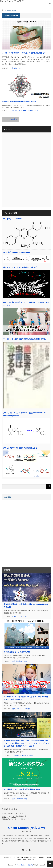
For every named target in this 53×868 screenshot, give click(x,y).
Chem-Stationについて (9, 857)
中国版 (25, 859)
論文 (26, 616)
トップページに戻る (10, 119)
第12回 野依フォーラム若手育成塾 (17, 652)
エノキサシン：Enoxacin (13, 219)
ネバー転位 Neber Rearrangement (16, 252)
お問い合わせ (32, 859)
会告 (14, 661)
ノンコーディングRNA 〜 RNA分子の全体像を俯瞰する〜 (24, 53)
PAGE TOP (50, 864)
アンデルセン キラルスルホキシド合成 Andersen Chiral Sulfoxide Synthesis (25, 414)
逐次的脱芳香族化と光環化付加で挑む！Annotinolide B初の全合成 (26, 606)
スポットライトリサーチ (18, 111)
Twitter (48, 857)
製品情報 (28, 709)
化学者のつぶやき (33, 111)
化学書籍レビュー (16, 68)
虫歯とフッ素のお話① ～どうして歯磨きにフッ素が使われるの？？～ (26, 304)
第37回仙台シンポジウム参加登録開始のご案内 (22, 789)
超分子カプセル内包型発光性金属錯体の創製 (19, 102)
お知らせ (19, 857)
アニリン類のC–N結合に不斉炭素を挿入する (20, 448)
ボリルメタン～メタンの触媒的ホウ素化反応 (20, 267)
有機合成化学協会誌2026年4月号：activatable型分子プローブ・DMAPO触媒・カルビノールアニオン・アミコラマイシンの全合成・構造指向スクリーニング (26, 743)
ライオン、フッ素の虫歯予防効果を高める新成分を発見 (24, 339)
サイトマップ (34, 857)
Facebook (42, 857)
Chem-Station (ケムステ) (27, 828)
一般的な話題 (17, 755)
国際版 (19, 859)
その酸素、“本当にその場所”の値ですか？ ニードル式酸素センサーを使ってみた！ (26, 698)
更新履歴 (26, 857)
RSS (30, 850)
